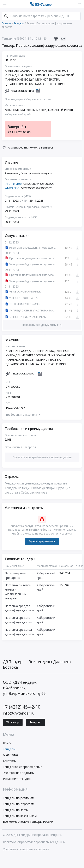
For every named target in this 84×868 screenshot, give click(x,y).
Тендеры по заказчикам (20, 816)
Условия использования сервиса (26, 849)
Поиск (7, 743)
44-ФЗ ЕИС (12, 188)
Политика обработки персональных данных (34, 842)
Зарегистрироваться (42, 541)
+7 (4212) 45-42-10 (22, 707)
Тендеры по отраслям (19, 804)
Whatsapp (13, 722)
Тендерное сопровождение (23, 767)
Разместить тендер (17, 779)
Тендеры (9, 749)
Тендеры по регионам (19, 798)
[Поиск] (6, 16)
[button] (42, 457)
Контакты (10, 761)
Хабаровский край (18, 114)
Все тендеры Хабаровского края (28, 99)
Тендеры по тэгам (16, 810)
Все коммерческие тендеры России (28, 822)
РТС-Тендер (13, 184)
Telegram (35, 722)
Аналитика (10, 755)
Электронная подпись (18, 773)
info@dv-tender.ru (19, 713)
